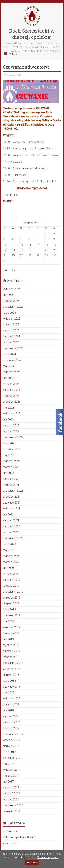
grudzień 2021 (11, 479)
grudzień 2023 (11, 390)
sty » (12, 270)
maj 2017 (9, 764)
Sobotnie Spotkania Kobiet (19, 837)
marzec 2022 (11, 467)
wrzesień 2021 (12, 497)
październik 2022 (13, 437)
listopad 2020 (11, 532)
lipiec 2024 (9, 354)
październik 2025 (13, 307)
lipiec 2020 (9, 544)
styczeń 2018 (11, 716)
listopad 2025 (11, 301)
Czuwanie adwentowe (26, 67)
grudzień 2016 (11, 793)
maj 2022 (9, 455)
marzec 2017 (11, 776)
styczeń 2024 (11, 384)
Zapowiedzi (10, 843)
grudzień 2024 (11, 336)
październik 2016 (13, 805)
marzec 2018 (11, 704)
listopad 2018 (11, 657)
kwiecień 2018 (12, 698)
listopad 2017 (11, 728)
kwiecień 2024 (12, 372)
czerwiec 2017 (12, 758)
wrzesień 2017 (12, 740)
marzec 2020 (11, 562)
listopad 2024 (11, 342)
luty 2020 (8, 568)
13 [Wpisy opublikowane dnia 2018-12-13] (30, 245)
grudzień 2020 (11, 526)
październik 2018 (13, 663)
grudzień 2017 (11, 722)
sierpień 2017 (11, 746)
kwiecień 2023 (12, 414)
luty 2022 (8, 473)
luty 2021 (8, 514)
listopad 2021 (11, 485)
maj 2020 (9, 550)
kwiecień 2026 (12, 289)
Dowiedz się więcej (48, 857)
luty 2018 (8, 710)
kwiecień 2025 (12, 319)
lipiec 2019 (9, 609)
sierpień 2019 (11, 604)
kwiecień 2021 (12, 509)
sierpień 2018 (11, 675)
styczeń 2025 (11, 330)
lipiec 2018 (9, 681)
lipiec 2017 (9, 752)
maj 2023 (9, 408)
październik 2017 (13, 734)
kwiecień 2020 (12, 556)
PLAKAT (8, 201)
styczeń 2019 (11, 645)
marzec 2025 (11, 325)
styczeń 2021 (11, 520)
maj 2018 (9, 693)
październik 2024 (13, 348)
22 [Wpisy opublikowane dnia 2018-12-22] (46, 250)
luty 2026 (8, 295)
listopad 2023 (11, 396)
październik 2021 (13, 491)
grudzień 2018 (11, 651)
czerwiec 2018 (12, 687)
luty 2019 (8, 639)
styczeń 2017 (11, 788)
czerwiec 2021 (12, 503)
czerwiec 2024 (12, 360)
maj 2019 (9, 621)
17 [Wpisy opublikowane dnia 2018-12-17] (5, 250)
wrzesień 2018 (12, 669)
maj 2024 (9, 366)
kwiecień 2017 (12, 770)
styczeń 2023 (11, 425)
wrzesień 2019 (12, 598)
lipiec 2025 (9, 313)
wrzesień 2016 (12, 811)
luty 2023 (8, 419)
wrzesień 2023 (12, 402)
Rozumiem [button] (32, 862)
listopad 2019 (11, 586)
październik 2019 (13, 592)
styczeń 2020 (11, 574)
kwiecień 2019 (12, 627)
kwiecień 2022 (12, 461)
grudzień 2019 (11, 580)
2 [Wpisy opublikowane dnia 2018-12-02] (54, 234)
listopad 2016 (11, 799)
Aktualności (10, 831)
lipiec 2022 (9, 443)
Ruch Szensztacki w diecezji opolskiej (32, 34)
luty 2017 (8, 782)
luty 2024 (8, 378)
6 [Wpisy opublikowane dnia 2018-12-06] (29, 239)
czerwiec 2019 (12, 615)
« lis (5, 270)
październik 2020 (13, 538)
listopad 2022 (11, 431)
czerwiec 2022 (12, 449)
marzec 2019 (11, 633)
